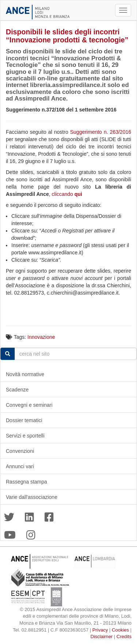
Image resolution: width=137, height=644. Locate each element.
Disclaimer (102, 637)
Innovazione (41, 337)
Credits (124, 637)
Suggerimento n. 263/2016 (101, 132)
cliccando (67, 194)
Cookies (120, 630)
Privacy (100, 630)
